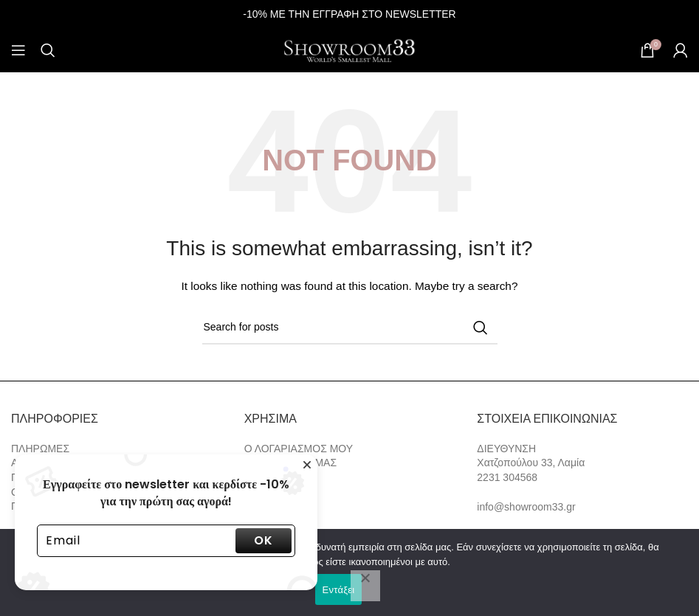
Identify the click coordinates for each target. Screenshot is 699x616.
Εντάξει (339, 590)
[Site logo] (350, 49)
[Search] (48, 50)
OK (264, 540)
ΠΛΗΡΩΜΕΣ (40, 449)
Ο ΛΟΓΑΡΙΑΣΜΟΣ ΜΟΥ (299, 449)
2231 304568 (507, 477)
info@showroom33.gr (526, 507)
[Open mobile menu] (18, 50)
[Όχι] (365, 586)
